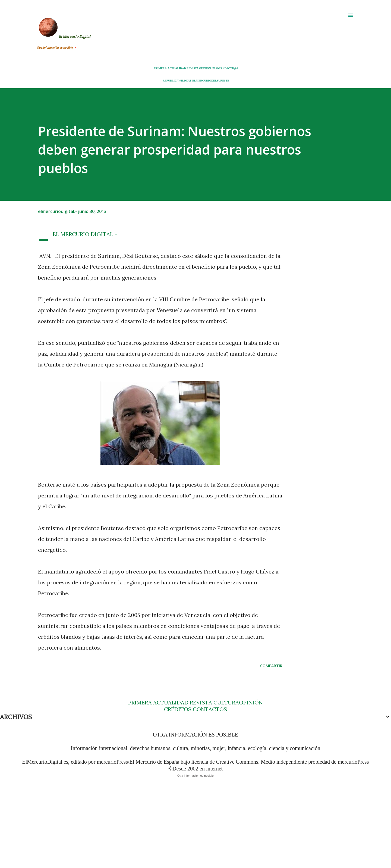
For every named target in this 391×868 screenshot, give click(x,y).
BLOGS (217, 68)
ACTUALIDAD (177, 68)
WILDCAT (185, 81)
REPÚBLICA (171, 81)
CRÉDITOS (178, 709)
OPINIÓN (205, 68)
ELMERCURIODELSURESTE (211, 81)
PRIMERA (160, 68)
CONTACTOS (209, 709)
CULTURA (226, 702)
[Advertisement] (163, 823)
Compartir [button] (271, 666)
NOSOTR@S (230, 68)
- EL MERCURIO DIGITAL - (85, 234)
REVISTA (192, 68)
